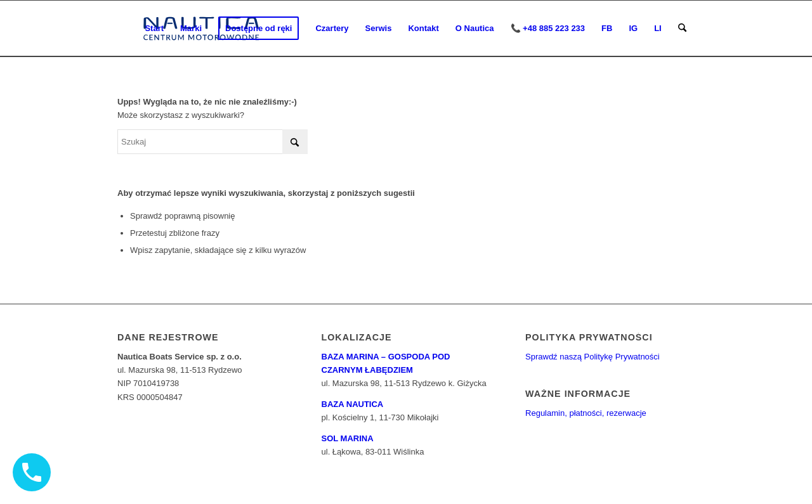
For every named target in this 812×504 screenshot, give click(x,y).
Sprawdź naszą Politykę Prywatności (593, 357)
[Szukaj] (682, 29)
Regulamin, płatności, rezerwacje (586, 413)
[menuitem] (154, 29)
